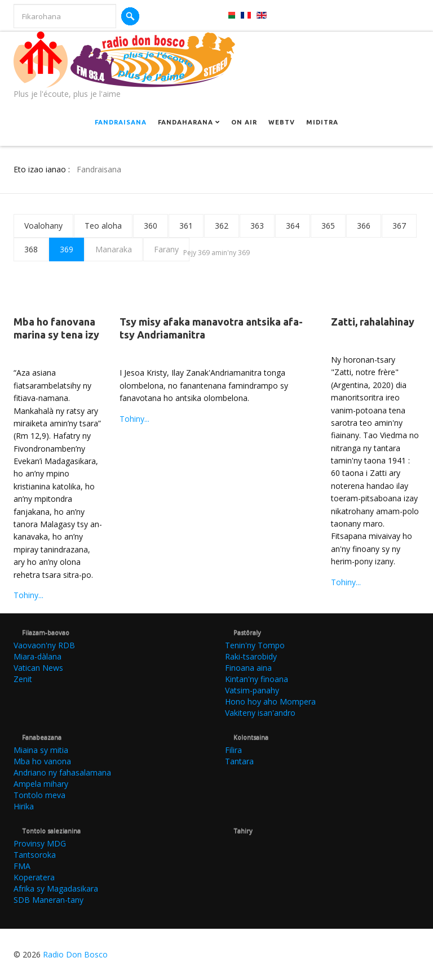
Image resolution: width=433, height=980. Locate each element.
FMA (22, 866)
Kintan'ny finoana (257, 679)
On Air (244, 122)
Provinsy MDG (40, 843)
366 (364, 226)
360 (151, 226)
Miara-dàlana (37, 656)
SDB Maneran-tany (48, 900)
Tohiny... (28, 595)
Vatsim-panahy (252, 690)
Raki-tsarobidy (251, 656)
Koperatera (34, 877)
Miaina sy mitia (41, 750)
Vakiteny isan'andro (260, 713)
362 (222, 226)
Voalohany (43, 226)
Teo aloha (103, 226)
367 (399, 226)
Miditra (322, 122)
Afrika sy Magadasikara (56, 888)
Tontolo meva (39, 795)
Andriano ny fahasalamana (62, 772)
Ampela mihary (41, 784)
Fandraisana (121, 122)
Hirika (24, 806)
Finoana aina (248, 668)
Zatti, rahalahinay (373, 322)
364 (293, 226)
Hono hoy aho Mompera (270, 701)
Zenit (23, 679)
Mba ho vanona (42, 761)
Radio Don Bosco (75, 954)
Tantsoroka (35, 855)
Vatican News (38, 668)
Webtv (282, 122)
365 (328, 226)
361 (186, 226)
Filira (233, 750)
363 (257, 226)
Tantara (239, 761)
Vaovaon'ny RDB (44, 645)
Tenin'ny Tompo (255, 645)
